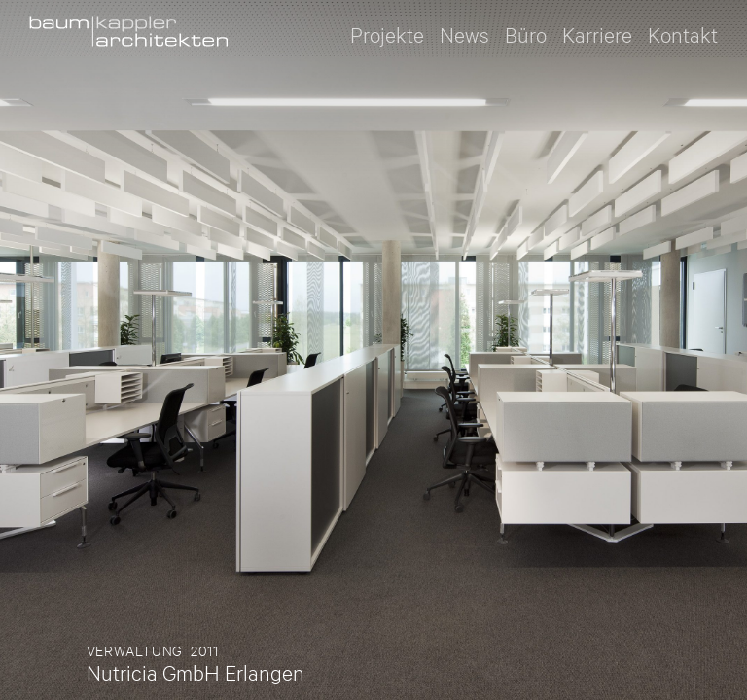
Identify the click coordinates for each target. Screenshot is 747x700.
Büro (526, 34)
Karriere (597, 34)
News (464, 34)
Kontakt (683, 34)
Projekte (387, 34)
